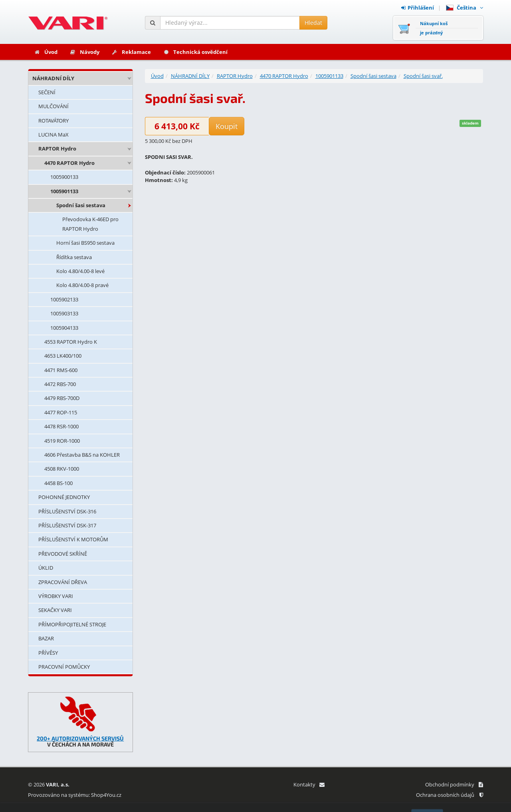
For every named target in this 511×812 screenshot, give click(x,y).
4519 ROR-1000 (62, 441)
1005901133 (64, 191)
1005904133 (64, 328)
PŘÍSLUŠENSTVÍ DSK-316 (67, 511)
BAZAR (46, 638)
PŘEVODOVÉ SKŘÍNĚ (63, 554)
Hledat (313, 23)
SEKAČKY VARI (55, 610)
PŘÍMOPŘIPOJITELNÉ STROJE (72, 624)
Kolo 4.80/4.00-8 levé (80, 271)
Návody (84, 52)
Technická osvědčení (195, 52)
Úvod (46, 52)
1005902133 (64, 299)
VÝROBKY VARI (56, 596)
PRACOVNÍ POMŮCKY (64, 667)
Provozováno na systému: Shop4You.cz (75, 795)
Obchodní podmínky (454, 784)
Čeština (464, 8)
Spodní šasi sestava (81, 205)
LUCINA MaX (53, 135)
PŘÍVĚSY (48, 653)
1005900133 (64, 177)
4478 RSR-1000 (61, 426)
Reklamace (131, 52)
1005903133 (64, 313)
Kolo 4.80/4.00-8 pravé (82, 285)
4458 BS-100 (58, 483)
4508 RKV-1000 (62, 469)
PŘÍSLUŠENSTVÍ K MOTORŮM (73, 539)
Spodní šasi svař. (423, 76)
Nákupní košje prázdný (434, 28)
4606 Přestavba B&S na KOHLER (82, 455)
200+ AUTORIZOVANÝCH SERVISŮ (80, 738)
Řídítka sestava (74, 257)
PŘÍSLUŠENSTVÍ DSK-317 (67, 525)
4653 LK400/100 (63, 356)
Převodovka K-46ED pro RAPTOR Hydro (90, 224)
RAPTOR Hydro (57, 149)
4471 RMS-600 (61, 370)
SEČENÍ (47, 92)
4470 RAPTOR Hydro (69, 163)
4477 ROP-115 (61, 412)
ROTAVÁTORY (53, 121)
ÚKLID (46, 568)
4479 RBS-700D (62, 398)
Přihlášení (418, 8)
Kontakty (309, 784)
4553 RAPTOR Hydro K (71, 342)
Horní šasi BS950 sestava (85, 243)
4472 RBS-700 (60, 384)
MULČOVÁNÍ (53, 106)
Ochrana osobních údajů (450, 795)
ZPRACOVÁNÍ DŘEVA (63, 582)
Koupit (227, 126)
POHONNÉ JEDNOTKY (64, 497)
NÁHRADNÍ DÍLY (53, 78)
